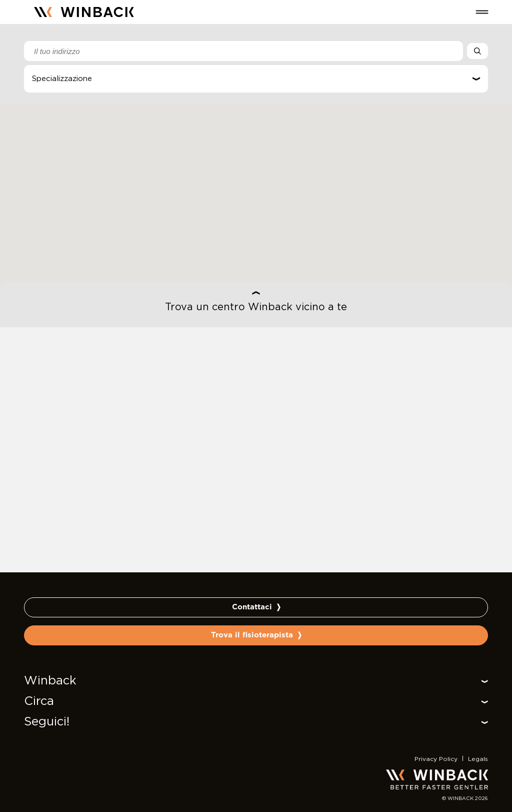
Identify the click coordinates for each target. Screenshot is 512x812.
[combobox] (243, 51)
